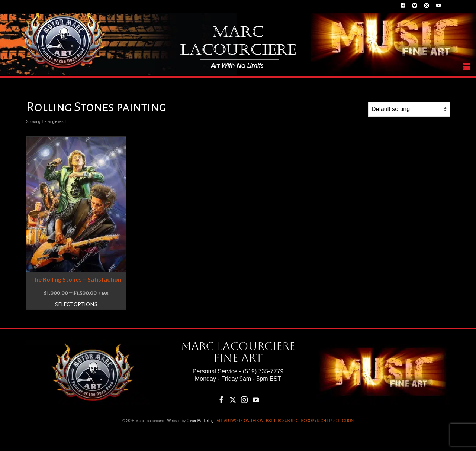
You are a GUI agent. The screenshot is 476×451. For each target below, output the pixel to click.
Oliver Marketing (200, 421)
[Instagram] (244, 400)
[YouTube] (256, 400)
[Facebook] (221, 400)
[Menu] (467, 67)
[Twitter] (233, 400)
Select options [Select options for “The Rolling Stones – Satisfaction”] (76, 304)
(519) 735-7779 (263, 371)
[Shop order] (409, 109)
